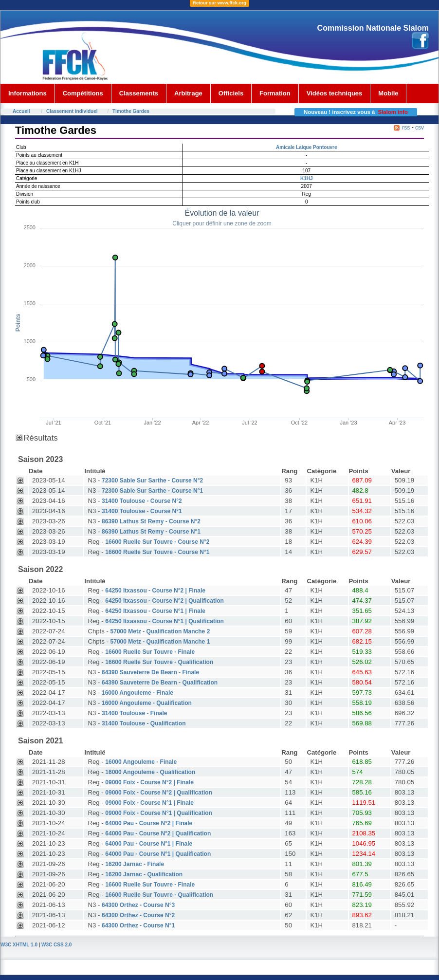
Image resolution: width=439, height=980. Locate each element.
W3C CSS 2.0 (56, 945)
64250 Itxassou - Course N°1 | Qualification (165, 621)
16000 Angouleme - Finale (137, 693)
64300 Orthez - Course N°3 (138, 905)
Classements (139, 93)
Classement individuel (72, 111)
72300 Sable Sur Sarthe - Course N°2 (152, 481)
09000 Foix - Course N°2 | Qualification (159, 793)
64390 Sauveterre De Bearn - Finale (150, 672)
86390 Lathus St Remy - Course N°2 (151, 521)
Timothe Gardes (131, 111)
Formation (275, 93)
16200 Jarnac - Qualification (144, 874)
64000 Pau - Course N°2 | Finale (149, 823)
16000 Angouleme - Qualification (147, 703)
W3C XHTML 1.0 (19, 945)
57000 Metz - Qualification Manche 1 (160, 642)
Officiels (231, 93)
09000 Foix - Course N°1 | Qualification (159, 813)
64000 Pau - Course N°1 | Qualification (158, 854)
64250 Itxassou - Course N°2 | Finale (155, 591)
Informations (27, 93)
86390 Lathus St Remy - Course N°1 (151, 532)
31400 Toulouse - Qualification (144, 723)
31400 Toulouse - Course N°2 (142, 501)
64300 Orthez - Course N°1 (138, 925)
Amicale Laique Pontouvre (307, 147)
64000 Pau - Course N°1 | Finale (149, 844)
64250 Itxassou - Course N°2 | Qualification (165, 601)
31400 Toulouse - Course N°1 (142, 511)
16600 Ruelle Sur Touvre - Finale (150, 652)
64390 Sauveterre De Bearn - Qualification (160, 683)
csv (420, 128)
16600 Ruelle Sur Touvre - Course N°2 (157, 542)
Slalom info (393, 112)
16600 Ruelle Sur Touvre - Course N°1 (157, 552)
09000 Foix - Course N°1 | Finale (149, 803)
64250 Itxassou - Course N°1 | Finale (155, 611)
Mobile (388, 93)
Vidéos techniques (335, 93)
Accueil (21, 111)
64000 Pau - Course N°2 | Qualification (158, 833)
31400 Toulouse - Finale (134, 713)
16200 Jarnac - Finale (135, 864)
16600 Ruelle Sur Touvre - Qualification (159, 662)
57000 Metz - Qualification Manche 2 (160, 631)
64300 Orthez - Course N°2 (138, 915)
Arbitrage (188, 93)
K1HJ (307, 178)
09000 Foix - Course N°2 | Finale (149, 782)
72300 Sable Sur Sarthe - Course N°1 (152, 491)
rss (406, 128)
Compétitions (83, 93)
